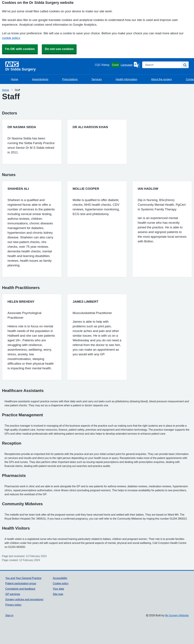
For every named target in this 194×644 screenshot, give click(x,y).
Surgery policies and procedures (24, 599)
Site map (58, 594)
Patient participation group (21, 583)
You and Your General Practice (23, 578)
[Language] (130, 65)
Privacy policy (13, 605)
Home (15, 79)
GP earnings (13, 594)
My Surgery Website (177, 615)
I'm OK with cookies (20, 49)
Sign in (9, 615)
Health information (126, 79)
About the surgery (161, 79)
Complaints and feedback (20, 589)
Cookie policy (61, 583)
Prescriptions (70, 79)
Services (97, 79)
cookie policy (11, 38)
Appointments (40, 79)
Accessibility (60, 578)
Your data (58, 589)
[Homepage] (49, 66)
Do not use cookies (59, 49)
